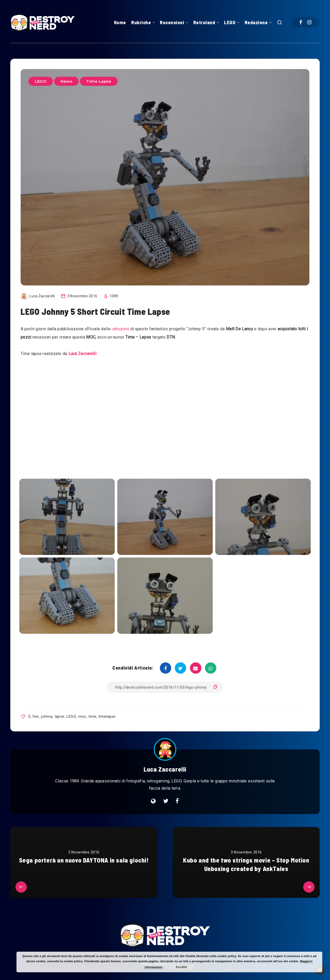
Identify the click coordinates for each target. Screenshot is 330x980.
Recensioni (172, 22)
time (92, 716)
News (66, 81)
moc (82, 716)
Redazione (256, 22)
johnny (47, 716)
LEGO (230, 22)
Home (120, 22)
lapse (60, 716)
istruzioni (120, 329)
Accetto (181, 967)
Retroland (204, 22)
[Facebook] (301, 22)
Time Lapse (99, 81)
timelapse (107, 716)
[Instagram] (309, 22)
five (36, 716)
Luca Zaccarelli (82, 354)
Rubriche (141, 22)
